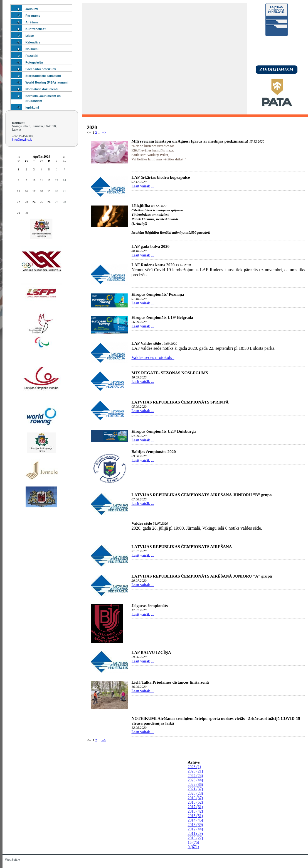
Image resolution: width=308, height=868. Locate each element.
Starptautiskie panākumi (43, 76)
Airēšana (32, 22)
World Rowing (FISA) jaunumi (47, 82)
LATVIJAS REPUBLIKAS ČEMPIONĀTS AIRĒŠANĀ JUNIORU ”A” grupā (202, 576)
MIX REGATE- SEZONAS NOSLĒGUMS (170, 373)
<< (19, 157)
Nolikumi (32, 49)
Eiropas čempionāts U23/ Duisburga (164, 431)
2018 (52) (195, 802)
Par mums (33, 16)
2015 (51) (195, 816)
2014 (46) (195, 820)
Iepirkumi (32, 107)
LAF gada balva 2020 (151, 246)
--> (104, 133)
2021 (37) (195, 789)
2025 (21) (195, 771)
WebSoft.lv (13, 860)
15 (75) (194, 843)
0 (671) (194, 847)
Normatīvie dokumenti (42, 89)
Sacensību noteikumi (41, 69)
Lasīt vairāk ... (143, 186)
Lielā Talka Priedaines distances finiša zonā (170, 682)
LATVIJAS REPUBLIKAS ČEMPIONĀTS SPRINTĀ (180, 402)
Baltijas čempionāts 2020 (154, 452)
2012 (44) (195, 829)
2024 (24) (195, 776)
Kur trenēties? (36, 29)
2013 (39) (195, 825)
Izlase (30, 36)
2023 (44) (195, 780)
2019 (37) (195, 798)
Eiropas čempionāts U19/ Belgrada (162, 317)
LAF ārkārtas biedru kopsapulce (161, 177)
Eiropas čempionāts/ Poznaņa (158, 294)
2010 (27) (195, 838)
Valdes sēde (142, 523)
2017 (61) (195, 807)
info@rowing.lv (22, 140)
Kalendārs (33, 42)
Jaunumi (32, 9)
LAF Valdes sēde (146, 343)
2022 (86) (195, 785)
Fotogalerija (34, 62)
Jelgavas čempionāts (150, 606)
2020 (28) (195, 794)
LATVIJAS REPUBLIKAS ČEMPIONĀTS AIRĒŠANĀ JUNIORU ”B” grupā (202, 495)
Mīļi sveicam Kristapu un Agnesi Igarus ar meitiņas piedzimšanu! (190, 141)
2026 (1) (194, 767)
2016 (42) (195, 811)
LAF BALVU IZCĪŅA (151, 652)
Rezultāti (32, 56)
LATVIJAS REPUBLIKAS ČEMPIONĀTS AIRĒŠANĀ (182, 547)
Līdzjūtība (141, 206)
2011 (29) (195, 834)
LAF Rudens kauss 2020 (153, 265)
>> (64, 157)
